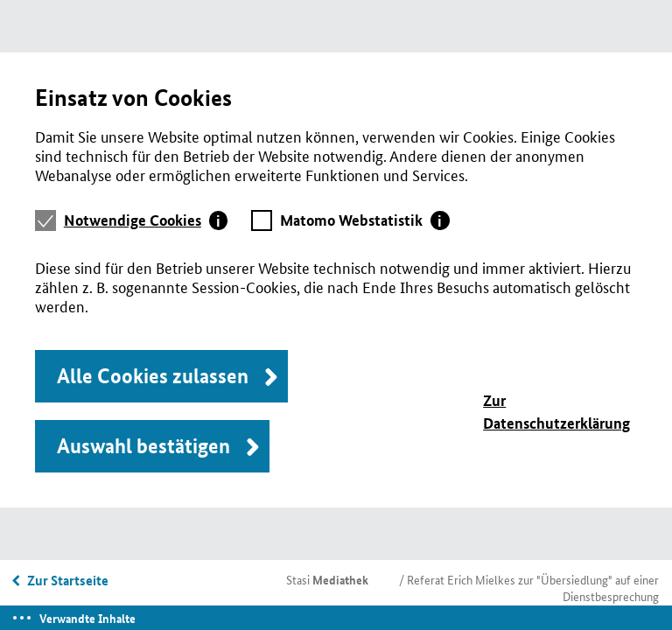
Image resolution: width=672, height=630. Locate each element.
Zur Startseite (68, 580)
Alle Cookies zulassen (153, 376)
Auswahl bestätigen (143, 446)
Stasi (327, 579)
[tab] (146, 220)
